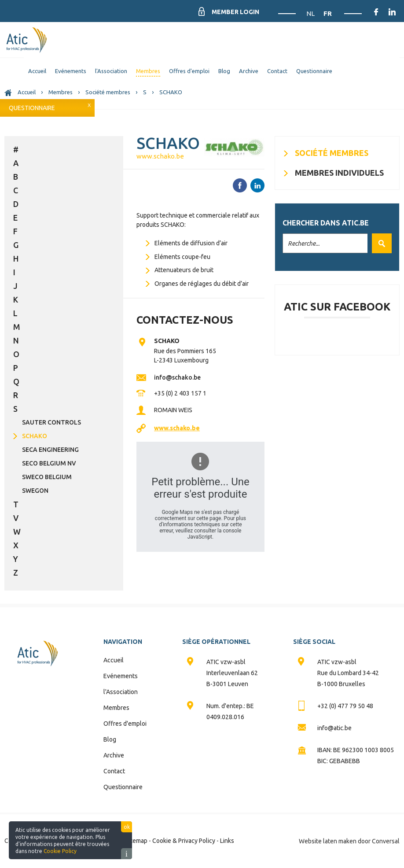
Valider (380, 243)
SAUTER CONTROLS (51, 422)
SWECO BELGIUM (47, 477)
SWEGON (35, 491)
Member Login (235, 12)
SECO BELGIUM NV (49, 463)
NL (311, 13)
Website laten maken (328, 841)
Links (227, 841)
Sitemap (136, 841)
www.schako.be (160, 156)
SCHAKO (35, 436)
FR (328, 13)
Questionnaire (32, 108)
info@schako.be (177, 377)
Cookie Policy (60, 851)
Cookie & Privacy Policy (184, 841)
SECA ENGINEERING (50, 450)
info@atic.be (334, 728)
